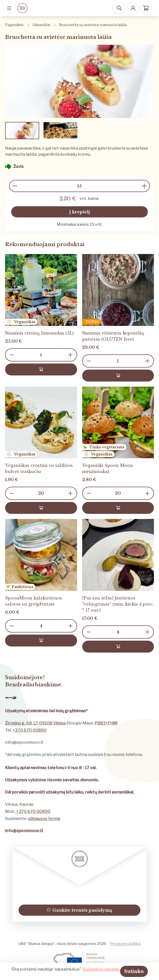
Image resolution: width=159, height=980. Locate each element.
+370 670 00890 (30, 730)
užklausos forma (44, 819)
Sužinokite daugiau (101, 969)
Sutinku (134, 971)
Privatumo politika (125, 944)
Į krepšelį (80, 212)
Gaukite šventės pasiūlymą (80, 910)
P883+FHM (106, 723)
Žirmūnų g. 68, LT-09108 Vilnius (35, 723)
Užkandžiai (41, 25)
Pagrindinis (14, 25)
